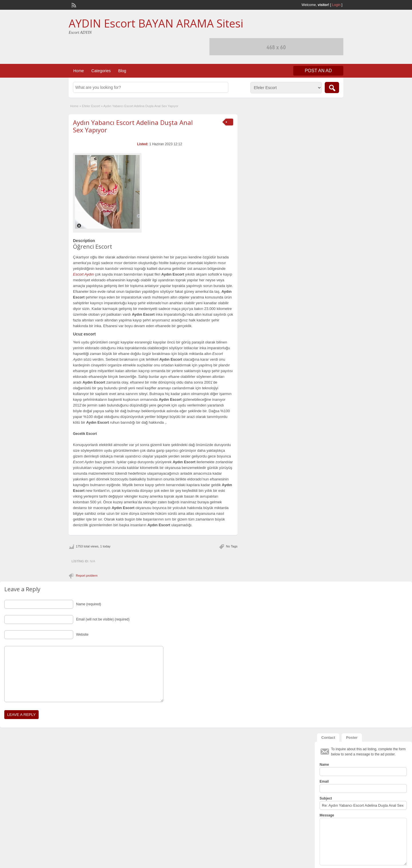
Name (324, 765)
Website (82, 635)
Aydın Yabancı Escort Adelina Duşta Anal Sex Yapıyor (133, 126)
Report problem (87, 576)
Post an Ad (318, 71)
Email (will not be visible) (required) (103, 619)
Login (336, 5)
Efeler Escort (91, 106)
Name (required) (89, 604)
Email (324, 781)
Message (327, 815)
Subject (326, 798)
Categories (101, 71)
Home (79, 71)
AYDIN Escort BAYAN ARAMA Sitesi (156, 23)
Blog (122, 71)
